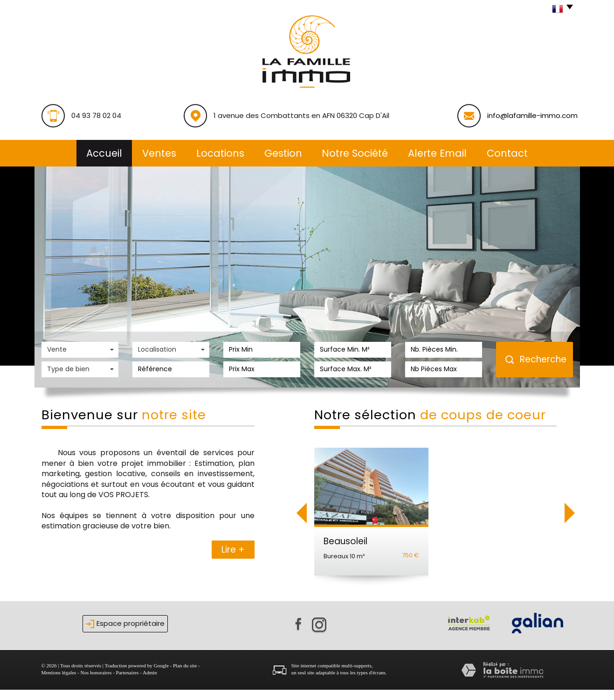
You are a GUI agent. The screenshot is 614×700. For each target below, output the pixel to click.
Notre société (355, 153)
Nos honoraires (96, 683)
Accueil (104, 153)
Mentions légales (59, 683)
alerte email (437, 153)
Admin (150, 683)
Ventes (159, 153)
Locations (220, 153)
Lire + (233, 550)
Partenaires (128, 683)
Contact (507, 153)
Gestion (283, 153)
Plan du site (185, 676)
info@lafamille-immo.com (532, 115)
